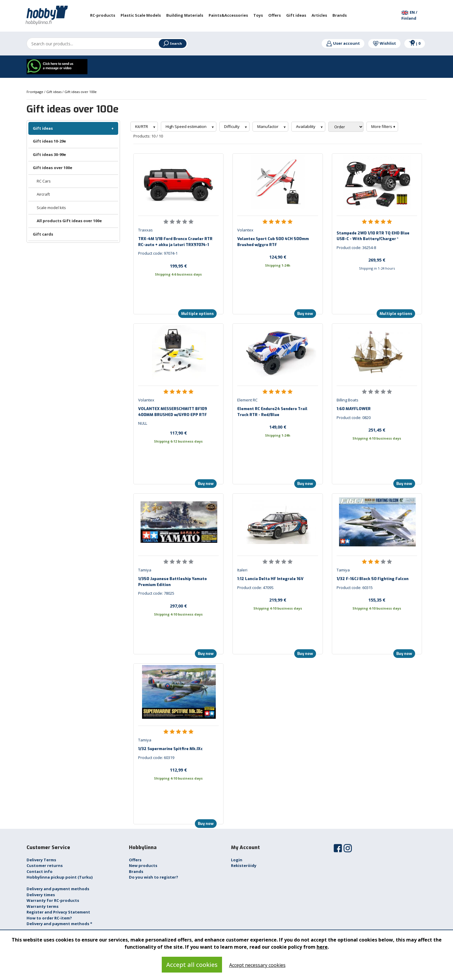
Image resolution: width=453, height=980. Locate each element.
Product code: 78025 (156, 593)
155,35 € (377, 600)
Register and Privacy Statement (58, 912)
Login (237, 860)
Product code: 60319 (156, 758)
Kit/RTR (142, 126)
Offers (135, 860)
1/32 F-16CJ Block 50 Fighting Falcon (373, 579)
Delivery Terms (41, 860)
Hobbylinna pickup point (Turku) (60, 877)
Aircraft (43, 194)
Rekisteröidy (244, 865)
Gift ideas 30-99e (49, 154)
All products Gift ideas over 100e (69, 221)
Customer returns (45, 865)
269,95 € (377, 260)
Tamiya (145, 570)
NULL (143, 423)
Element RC (247, 400)
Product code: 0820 (354, 418)
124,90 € (278, 257)
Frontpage (35, 92)
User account (343, 43)
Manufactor (268, 126)
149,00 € (278, 427)
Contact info (40, 871)
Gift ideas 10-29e (49, 141)
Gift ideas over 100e (53, 168)
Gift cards (43, 234)
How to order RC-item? (49, 918)
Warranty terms (43, 906)
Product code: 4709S (255, 588)
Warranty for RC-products (53, 900)
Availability (306, 126)
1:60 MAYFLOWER (354, 409)
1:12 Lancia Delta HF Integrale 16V (270, 579)
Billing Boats (348, 400)
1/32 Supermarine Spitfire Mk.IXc (170, 749)
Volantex (245, 230)
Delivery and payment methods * (59, 924)
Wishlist (384, 43)
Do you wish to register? (154, 877)
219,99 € (278, 600)
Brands (136, 871)
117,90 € (178, 433)
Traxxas (145, 230)
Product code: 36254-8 (356, 248)
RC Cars (44, 181)
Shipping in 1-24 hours (377, 268)
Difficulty (232, 126)
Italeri (242, 570)
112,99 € (178, 770)
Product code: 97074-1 (158, 253)
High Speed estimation (187, 126)
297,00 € (178, 606)
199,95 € (178, 266)
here (322, 947)
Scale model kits (51, 208)
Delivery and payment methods (58, 889)
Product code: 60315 (355, 588)
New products (143, 865)
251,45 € (377, 430)
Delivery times (41, 895)
